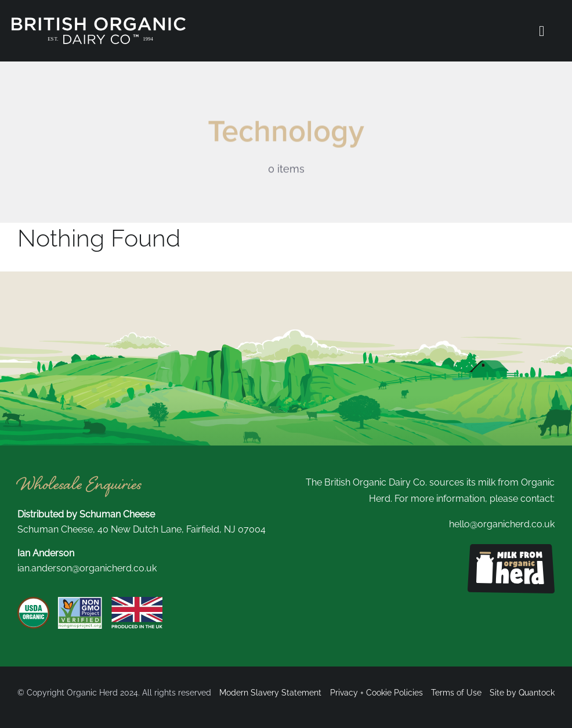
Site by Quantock (522, 693)
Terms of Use (456, 693)
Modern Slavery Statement (270, 693)
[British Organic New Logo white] (99, 22)
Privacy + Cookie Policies (376, 693)
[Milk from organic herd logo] (511, 548)
